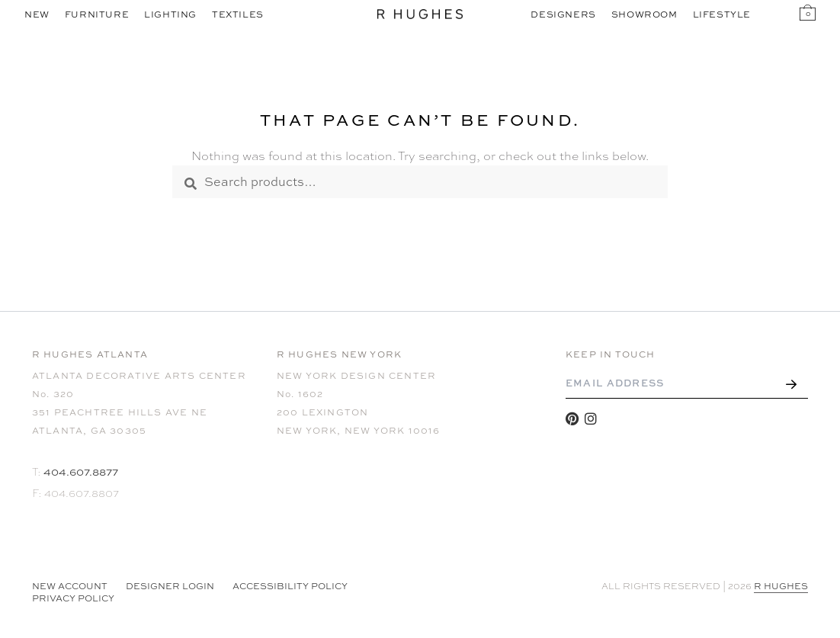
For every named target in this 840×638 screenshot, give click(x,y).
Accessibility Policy (290, 586)
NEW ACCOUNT (70, 586)
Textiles (238, 14)
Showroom (644, 14)
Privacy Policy (73, 598)
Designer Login (170, 586)
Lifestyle (722, 14)
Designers (563, 14)
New (37, 14)
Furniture (97, 14)
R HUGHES (781, 586)
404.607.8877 (81, 471)
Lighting (170, 14)
